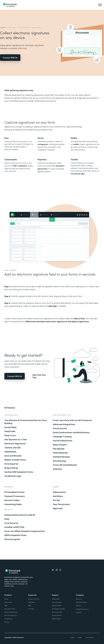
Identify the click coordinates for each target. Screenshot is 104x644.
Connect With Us (10, 58)
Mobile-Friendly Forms (15, 460)
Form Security (11, 523)
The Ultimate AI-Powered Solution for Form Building (26, 422)
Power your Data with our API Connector (73, 420)
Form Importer (11, 464)
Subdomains (10, 452)
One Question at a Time (16, 440)
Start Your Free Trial (39, 376)
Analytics (57, 469)
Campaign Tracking (62, 437)
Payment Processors (15, 496)
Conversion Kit (60, 428)
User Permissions (61, 504)
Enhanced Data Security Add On (20, 515)
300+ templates (20, 166)
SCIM (7, 519)
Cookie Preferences (82, 609)
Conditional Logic (13, 476)
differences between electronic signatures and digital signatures (57, 322)
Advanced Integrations (64, 424)
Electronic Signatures (15, 444)
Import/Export (60, 445)
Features (12, 28)
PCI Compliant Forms (14, 492)
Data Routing (59, 461)
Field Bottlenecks (61, 457)
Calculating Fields (13, 504)
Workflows (58, 496)
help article (79, 319)
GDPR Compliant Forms (16, 535)
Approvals (58, 508)
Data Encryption (12, 539)
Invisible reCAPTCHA (14, 527)
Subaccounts (59, 492)
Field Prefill (10, 431)
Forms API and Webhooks (65, 465)
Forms (3, 28)
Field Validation (60, 453)
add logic (53, 306)
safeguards (43, 144)
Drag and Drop (11, 468)
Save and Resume (13, 456)
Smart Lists (10, 436)
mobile (76, 144)
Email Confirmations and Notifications (71, 433)
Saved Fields (10, 427)
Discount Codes (12, 500)
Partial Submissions (63, 441)
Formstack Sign (78, 174)
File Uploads (59, 449)
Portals (57, 500)
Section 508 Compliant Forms (19, 472)
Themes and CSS (13, 448)
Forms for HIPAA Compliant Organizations (25, 531)
